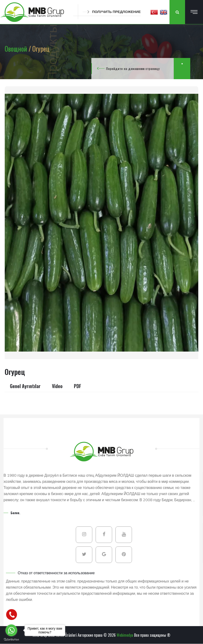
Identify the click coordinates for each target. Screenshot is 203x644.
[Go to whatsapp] (11, 630)
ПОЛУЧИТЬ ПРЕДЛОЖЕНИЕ (112, 12)
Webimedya (125, 635)
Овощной (17, 49)
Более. (15, 513)
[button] (154, 12)
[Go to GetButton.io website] (11, 639)
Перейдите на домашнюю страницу (133, 68)
